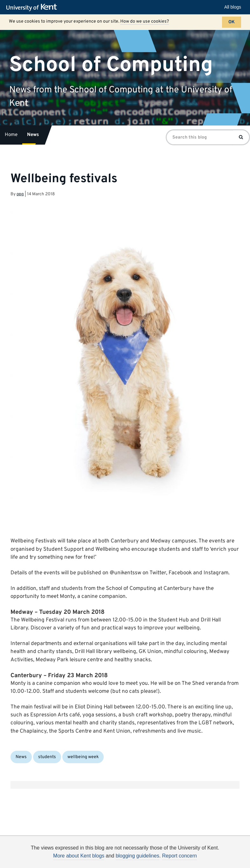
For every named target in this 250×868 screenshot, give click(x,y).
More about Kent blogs (79, 856)
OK (232, 22)
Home (11, 135)
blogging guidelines (138, 856)
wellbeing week (83, 757)
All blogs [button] (233, 7)
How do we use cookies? (145, 22)
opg (20, 194)
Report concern (180, 856)
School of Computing (111, 65)
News (33, 135)
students (47, 757)
